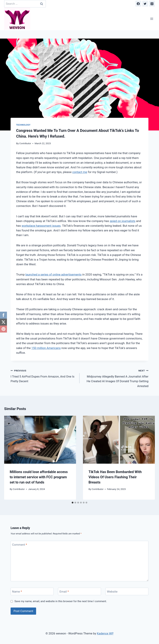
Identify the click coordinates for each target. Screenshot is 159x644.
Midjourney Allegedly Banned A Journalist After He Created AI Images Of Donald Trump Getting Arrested (115, 378)
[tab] (73, 503)
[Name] (32, 591)
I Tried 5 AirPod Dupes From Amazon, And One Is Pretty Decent (44, 376)
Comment (20, 545)
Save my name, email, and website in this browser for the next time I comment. (61, 601)
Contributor (25, 143)
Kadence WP (105, 633)
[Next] (149, 458)
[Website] (127, 591)
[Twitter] (145, 4)
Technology (23, 125)
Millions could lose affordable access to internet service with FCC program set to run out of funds (39, 477)
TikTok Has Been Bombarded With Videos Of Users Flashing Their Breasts (115, 477)
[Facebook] (138, 4)
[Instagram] (152, 4)
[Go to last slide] (10, 458)
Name (17, 592)
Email (64, 592)
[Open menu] (152, 19)
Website (112, 592)
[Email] (79, 591)
